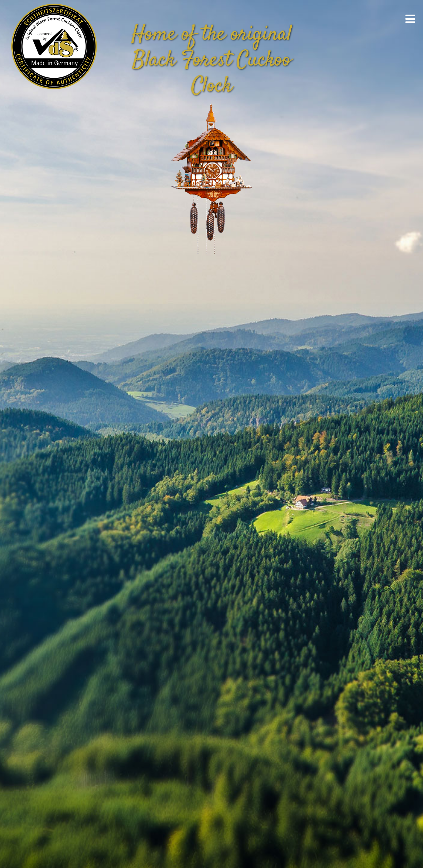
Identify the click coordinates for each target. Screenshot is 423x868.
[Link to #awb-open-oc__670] (410, 19)
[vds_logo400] (53, 3)
